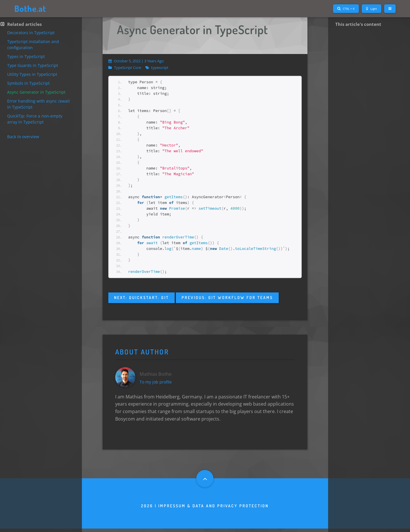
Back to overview (23, 137)
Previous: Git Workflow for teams (227, 297)
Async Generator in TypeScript (36, 92)
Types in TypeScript (26, 56)
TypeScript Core (128, 68)
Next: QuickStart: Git (142, 297)
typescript (160, 68)
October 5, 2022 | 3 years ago (136, 61)
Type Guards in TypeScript (33, 65)
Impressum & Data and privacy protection (213, 509)
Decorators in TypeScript (31, 33)
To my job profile (157, 384)
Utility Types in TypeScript (32, 74)
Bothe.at (31, 8)
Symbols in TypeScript (28, 83)
